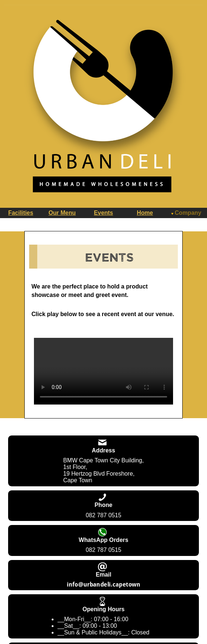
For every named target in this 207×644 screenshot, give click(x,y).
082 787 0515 (103, 515)
